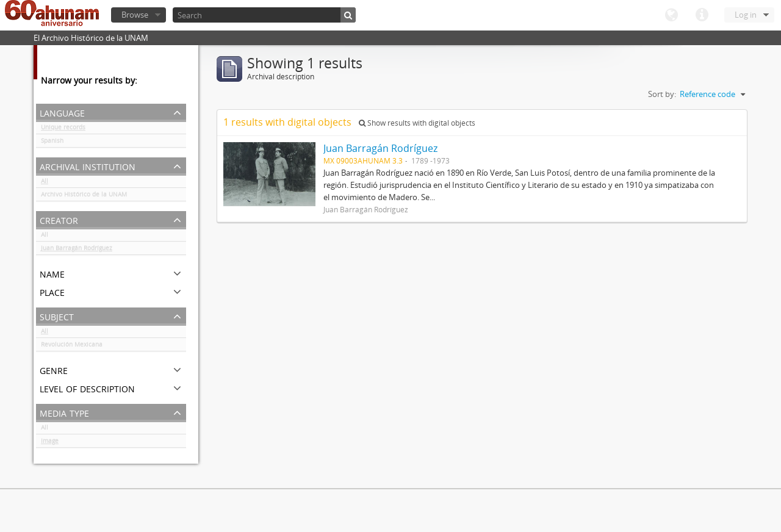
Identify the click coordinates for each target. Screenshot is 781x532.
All (45, 183)
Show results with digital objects (417, 123)
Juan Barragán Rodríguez (77, 250)
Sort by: (662, 94)
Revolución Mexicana (72, 347)
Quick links (702, 15)
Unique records (63, 129)
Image (50, 443)
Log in (746, 15)
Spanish (52, 143)
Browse (135, 15)
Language (671, 15)
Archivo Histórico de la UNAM (84, 196)
